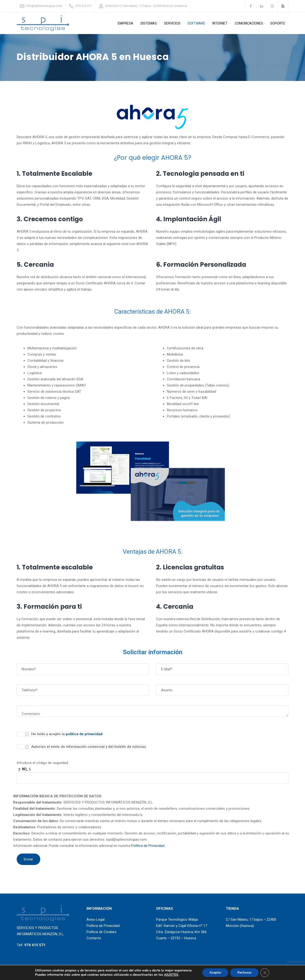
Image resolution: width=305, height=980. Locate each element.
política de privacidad (84, 734)
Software (196, 23)
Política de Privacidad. (148, 846)
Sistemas (149, 23)
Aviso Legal (96, 920)
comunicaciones (249, 23)
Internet (220, 23)
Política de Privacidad (103, 926)
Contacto (94, 938)
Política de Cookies (102, 932)
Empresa (125, 23)
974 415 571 (84, 6)
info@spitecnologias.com (44, 6)
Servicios (172, 23)
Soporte (278, 23)
